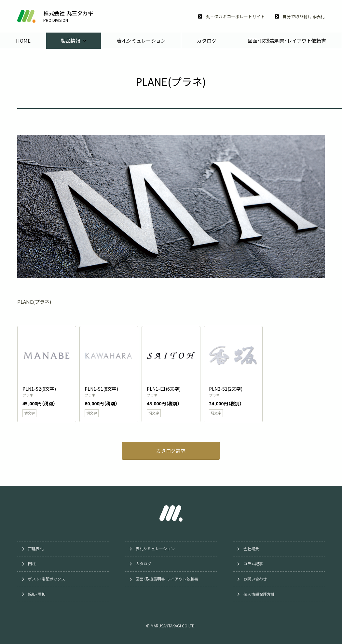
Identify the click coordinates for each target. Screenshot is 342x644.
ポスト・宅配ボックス (47, 579)
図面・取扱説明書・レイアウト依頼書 (168, 579)
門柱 (33, 564)
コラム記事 (254, 564)
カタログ (144, 564)
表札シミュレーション (156, 549)
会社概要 (252, 549)
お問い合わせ (256, 579)
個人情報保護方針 (260, 594)
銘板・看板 (37, 594)
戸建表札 (36, 549)
